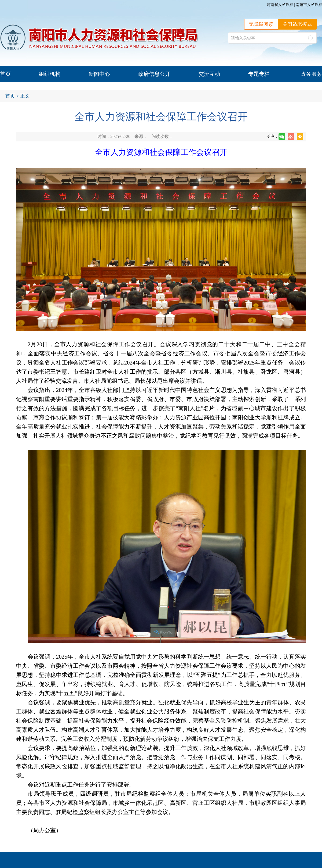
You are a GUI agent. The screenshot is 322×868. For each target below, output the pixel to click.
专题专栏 (259, 74)
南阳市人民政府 (309, 5)
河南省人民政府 (280, 5)
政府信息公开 (154, 74)
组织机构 (50, 74)
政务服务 (311, 74)
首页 (5, 74)
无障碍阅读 (261, 24)
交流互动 (209, 74)
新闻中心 (99, 74)
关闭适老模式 (297, 24)
